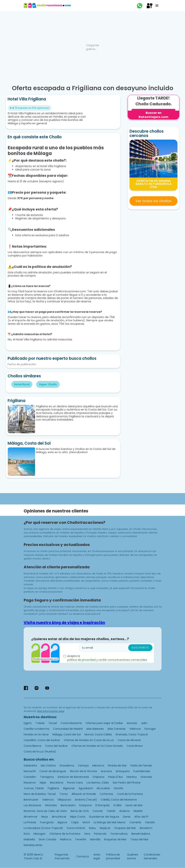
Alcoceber (103, 788)
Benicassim (68, 805)
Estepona (85, 805)
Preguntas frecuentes (62, 856)
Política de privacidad (113, 856)
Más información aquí (51, 711)
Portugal (150, 729)
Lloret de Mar (134, 805)
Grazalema (67, 766)
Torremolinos (119, 834)
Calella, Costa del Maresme (119, 800)
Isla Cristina (48, 766)
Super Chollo (48, 384)
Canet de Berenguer (53, 771)
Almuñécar (59, 817)
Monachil (30, 771)
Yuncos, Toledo (34, 788)
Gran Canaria (47, 839)
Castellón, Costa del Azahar (42, 740)
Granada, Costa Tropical (132, 734)
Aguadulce (86, 788)
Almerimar (31, 817)
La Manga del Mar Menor (110, 822)
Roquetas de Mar (115, 839)
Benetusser (31, 800)
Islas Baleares (95, 729)
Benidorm (146, 828)
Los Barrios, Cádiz (98, 783)
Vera (87, 834)
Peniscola (100, 834)
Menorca (98, 766)
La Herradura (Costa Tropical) (43, 828)
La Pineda (30, 822)
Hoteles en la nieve (36, 734)
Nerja (45, 817)
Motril (86, 822)
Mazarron (30, 783)
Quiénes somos (133, 856)
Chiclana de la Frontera (65, 834)
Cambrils (135, 822)
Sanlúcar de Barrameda (73, 777)
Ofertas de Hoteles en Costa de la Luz (89, 740)
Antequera (123, 771)
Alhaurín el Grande (84, 794)
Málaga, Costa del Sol (67, 734)
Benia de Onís (80, 811)
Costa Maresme (71, 723)
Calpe (75, 822)
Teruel (53, 723)
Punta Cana (75, 783)
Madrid (138, 811)
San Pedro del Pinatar (127, 783)
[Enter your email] (116, 648)
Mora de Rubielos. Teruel (40, 794)
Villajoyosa (64, 800)
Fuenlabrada (142, 771)
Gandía (150, 822)
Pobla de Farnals (141, 766)
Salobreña (30, 766)
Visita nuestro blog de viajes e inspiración (64, 622)
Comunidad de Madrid (68, 729)
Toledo (40, 723)
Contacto (83, 856)
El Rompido (103, 805)
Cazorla (98, 811)
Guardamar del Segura (104, 817)
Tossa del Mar (139, 839)
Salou (92, 828)
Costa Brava (135, 746)
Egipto (28, 723)
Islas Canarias (117, 729)
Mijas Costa (78, 817)
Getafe (119, 788)
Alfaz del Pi (141, 817)
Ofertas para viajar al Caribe (104, 723)
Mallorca (66, 839)
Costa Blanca (32, 746)
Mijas (43, 783)
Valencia (135, 729)
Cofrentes (107, 794)
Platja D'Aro (116, 777)
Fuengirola (47, 822)
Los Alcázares (32, 805)
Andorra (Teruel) (86, 800)
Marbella (29, 839)
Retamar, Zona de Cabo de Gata (45, 811)
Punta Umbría (76, 828)
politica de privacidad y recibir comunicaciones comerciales (107, 660)
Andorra (125, 811)
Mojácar (105, 828)
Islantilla (95, 839)
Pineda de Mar (117, 766)
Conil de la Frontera (130, 794)
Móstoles (51, 805)
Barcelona (57, 783)
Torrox (64, 794)
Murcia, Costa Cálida (98, 734)
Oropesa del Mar (125, 828)
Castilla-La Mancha (36, 729)
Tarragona (47, 777)
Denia (127, 817)
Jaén (144, 723)
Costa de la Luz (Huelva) (40, 751)
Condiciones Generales (152, 856)
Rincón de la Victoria (84, 771)
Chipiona (98, 777)
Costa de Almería (129, 740)
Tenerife (81, 839)
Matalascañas (33, 845)
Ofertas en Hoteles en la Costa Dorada (97, 746)
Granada (146, 777)
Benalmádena (141, 834)
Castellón (30, 777)
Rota (27, 834)
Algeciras (69, 788)
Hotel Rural (22, 384)
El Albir (118, 805)
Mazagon (40, 834)
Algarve (62, 822)
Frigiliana (53, 788)
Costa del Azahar (56, 746)
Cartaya (83, 766)
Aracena (106, 771)
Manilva (132, 777)
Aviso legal (97, 856)
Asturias (132, 723)
